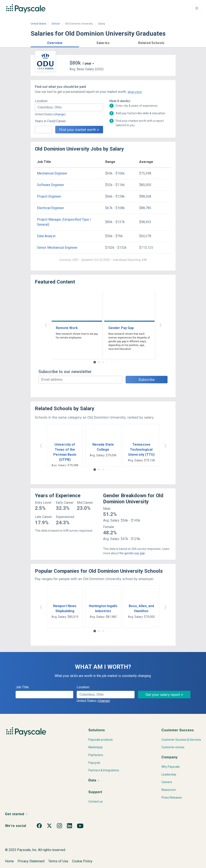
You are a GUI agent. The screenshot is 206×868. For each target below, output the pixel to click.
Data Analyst (46, 236)
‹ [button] (46, 325)
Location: (41, 101)
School (56, 24)
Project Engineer (49, 196)
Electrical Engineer (51, 208)
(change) (60, 114)
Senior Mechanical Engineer (57, 248)
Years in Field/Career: (51, 121)
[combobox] (69, 107)
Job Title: (22, 687)
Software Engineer (51, 185)
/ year (87, 63)
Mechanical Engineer (52, 173)
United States (39, 24)
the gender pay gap (132, 553)
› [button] (160, 325)
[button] (55, 42)
